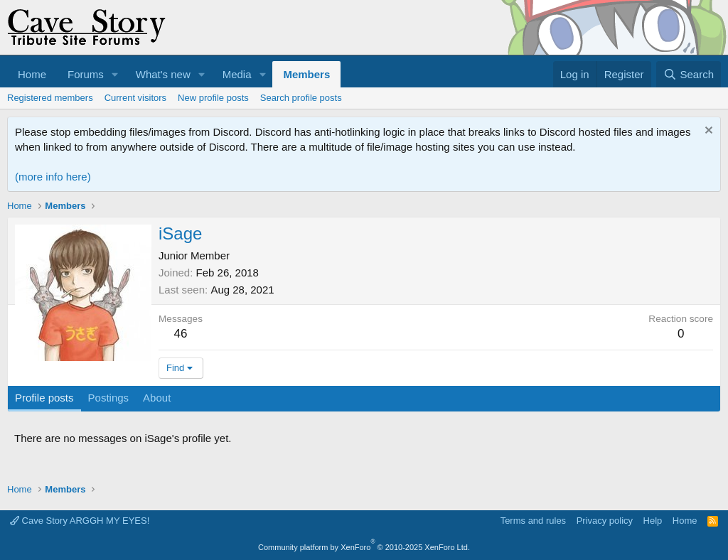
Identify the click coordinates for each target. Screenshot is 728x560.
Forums (86, 74)
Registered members (50, 98)
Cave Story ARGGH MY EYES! (80, 521)
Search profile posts (301, 98)
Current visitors (135, 98)
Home (32, 74)
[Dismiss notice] (707, 132)
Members (306, 74)
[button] (115, 74)
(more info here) (53, 177)
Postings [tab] (109, 398)
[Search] (689, 74)
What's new (163, 74)
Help (653, 521)
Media (237, 74)
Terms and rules (533, 521)
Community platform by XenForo (364, 547)
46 (181, 334)
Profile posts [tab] (44, 398)
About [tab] (157, 398)
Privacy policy (605, 521)
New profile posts (213, 98)
